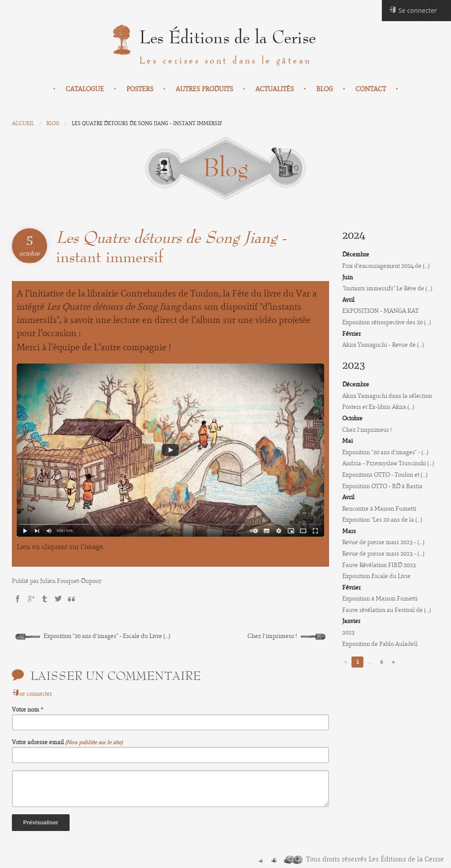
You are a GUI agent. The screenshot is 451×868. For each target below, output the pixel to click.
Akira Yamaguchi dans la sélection (387, 396)
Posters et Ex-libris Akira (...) (378, 407)
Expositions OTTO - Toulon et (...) (385, 475)
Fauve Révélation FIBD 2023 (379, 565)
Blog (325, 89)
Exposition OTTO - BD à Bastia (382, 486)
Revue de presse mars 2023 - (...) (383, 542)
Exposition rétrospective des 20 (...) (386, 322)
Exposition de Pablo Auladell (380, 644)
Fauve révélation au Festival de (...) (386, 610)
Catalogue (85, 89)
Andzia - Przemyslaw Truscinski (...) (388, 463)
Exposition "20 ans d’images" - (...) (385, 452)
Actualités (275, 89)
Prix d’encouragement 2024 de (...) (386, 266)
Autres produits (204, 89)
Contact (371, 89)
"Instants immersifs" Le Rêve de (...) (387, 288)
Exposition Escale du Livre (376, 576)
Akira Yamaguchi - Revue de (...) (383, 345)
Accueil (23, 123)
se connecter (32, 694)
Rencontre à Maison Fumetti (379, 509)
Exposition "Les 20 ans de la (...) (382, 520)
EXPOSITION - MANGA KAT (381, 311)
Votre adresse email (39, 742)
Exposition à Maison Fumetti (380, 599)
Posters (140, 89)
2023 (348, 632)
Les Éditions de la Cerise (227, 38)
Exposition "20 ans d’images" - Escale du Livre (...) (93, 636)
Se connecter (413, 10)
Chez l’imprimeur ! (286, 636)
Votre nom (26, 710)
